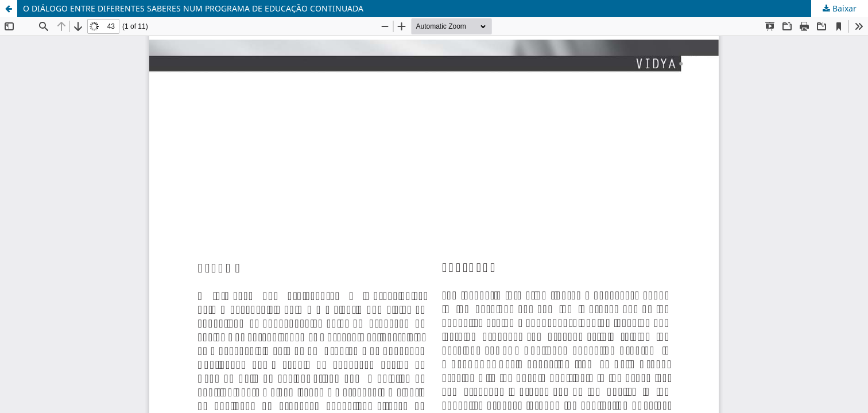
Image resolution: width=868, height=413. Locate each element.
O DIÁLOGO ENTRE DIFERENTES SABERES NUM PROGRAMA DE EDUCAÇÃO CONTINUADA (193, 8)
